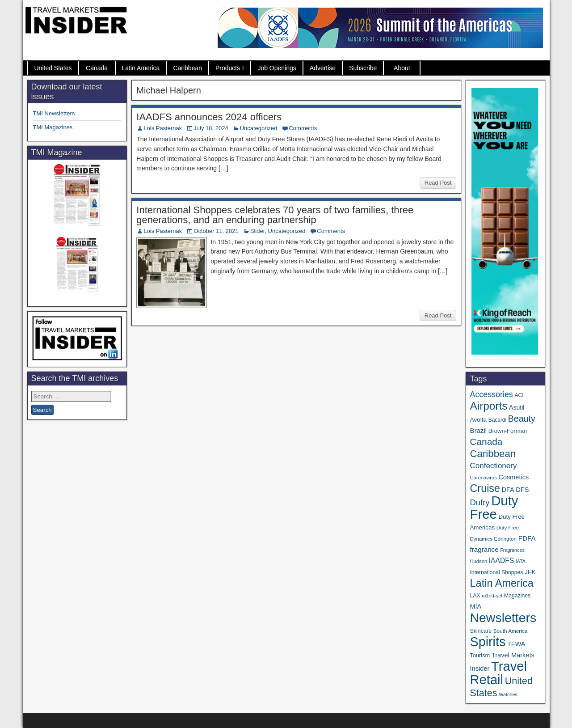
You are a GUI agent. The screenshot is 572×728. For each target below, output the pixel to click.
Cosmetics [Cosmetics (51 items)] (514, 477)
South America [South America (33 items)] (511, 631)
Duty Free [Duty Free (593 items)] (494, 507)
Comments (303, 128)
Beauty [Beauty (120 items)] (522, 419)
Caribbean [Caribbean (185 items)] (493, 454)
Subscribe (363, 68)
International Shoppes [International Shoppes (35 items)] (496, 572)
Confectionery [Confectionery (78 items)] (493, 466)
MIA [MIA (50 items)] (475, 606)
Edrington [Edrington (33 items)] (505, 539)
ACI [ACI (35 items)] (519, 395)
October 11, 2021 (216, 231)
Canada (97, 68)
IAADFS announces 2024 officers (209, 117)
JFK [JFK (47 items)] (530, 572)
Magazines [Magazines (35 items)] (517, 596)
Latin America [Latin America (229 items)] (501, 583)
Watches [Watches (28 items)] (508, 694)
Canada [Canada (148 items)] (486, 442)
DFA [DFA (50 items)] (508, 490)
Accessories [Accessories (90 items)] (491, 394)
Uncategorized (259, 128)
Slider (258, 231)
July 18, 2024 (211, 128)
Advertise (323, 68)
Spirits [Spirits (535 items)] (488, 642)
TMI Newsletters (54, 113)
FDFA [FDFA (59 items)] (527, 538)
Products (228, 68)
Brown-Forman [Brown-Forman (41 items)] (508, 431)
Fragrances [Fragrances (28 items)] (512, 550)
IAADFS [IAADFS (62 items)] (501, 561)
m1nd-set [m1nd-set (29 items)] (492, 596)
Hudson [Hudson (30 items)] (478, 561)
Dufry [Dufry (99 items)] (479, 502)
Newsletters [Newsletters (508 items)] (503, 618)
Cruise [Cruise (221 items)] (485, 488)
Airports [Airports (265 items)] (488, 406)
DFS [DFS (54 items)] (522, 490)
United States (53, 68)
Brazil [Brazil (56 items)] (478, 430)
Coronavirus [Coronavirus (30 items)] (483, 478)
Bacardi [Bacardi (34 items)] (497, 420)
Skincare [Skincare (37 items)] (481, 631)
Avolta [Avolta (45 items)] (478, 420)
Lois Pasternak (163, 128)
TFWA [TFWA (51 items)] (516, 644)
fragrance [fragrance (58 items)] (484, 549)
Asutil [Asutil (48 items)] (517, 407)
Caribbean (187, 68)
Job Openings (277, 68)
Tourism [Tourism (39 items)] (480, 655)
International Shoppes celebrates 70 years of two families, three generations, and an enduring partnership (275, 215)
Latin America (141, 68)
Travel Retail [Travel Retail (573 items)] (498, 673)
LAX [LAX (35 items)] (475, 596)
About (402, 68)
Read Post (438, 183)
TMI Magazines (53, 127)
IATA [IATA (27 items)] (521, 561)
